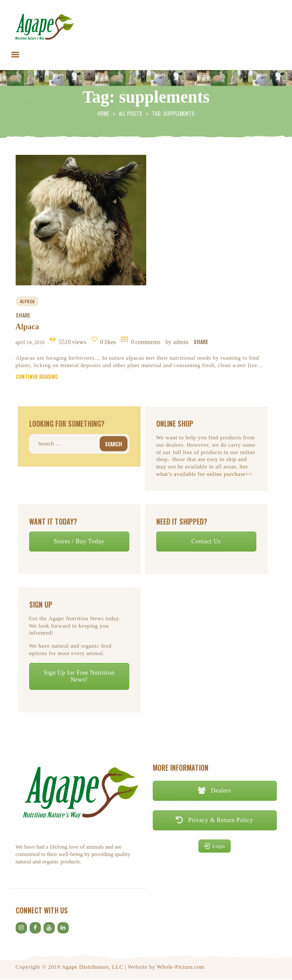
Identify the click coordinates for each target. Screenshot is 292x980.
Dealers (215, 791)
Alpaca (27, 327)
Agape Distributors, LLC (93, 967)
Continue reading (37, 377)
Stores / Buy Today (79, 541)
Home (103, 113)
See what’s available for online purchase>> (204, 470)
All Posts (131, 113)
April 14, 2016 (30, 342)
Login (215, 846)
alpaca (27, 301)
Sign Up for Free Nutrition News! (79, 676)
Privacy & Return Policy (215, 820)
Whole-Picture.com (181, 967)
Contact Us (206, 541)
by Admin (178, 342)
